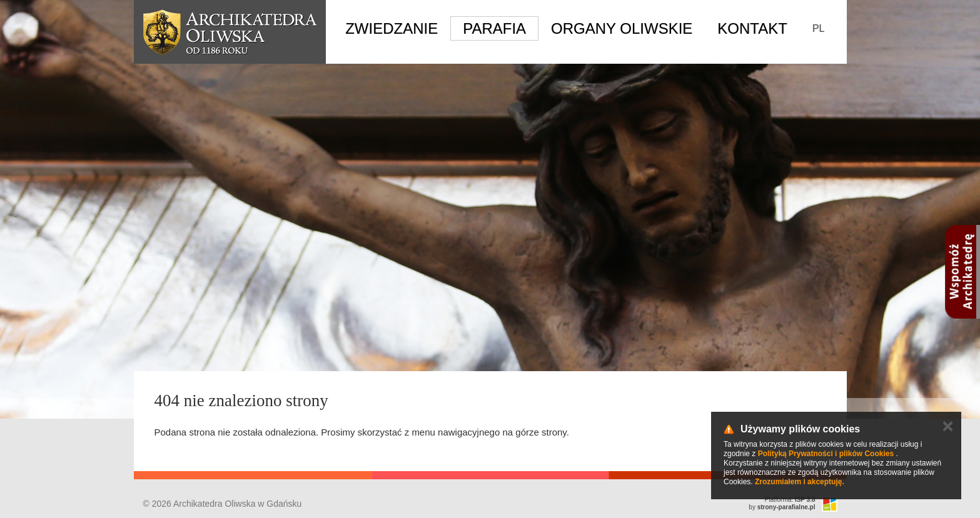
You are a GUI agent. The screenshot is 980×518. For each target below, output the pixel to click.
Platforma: (790, 500)
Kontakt (752, 28)
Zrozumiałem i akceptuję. (800, 482)
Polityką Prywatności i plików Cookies (826, 454)
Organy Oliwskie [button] (622, 28)
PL (819, 28)
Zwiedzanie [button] (391, 28)
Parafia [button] (494, 28)
